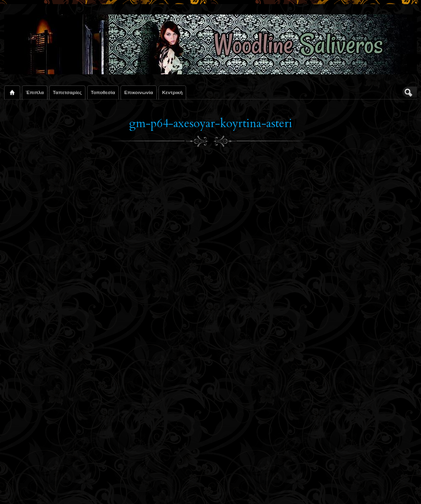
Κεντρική (173, 92)
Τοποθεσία (103, 92)
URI (35, 406)
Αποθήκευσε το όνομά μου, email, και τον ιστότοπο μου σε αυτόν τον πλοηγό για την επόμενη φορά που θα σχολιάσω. (121, 433)
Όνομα (32, 365)
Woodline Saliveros (40, 487)
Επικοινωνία (139, 92)
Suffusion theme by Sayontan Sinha (380, 487)
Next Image (402, 191)
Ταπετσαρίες (67, 92)
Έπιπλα (35, 92)
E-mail (32, 386)
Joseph (43, 222)
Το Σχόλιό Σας (35, 258)
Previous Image (24, 191)
